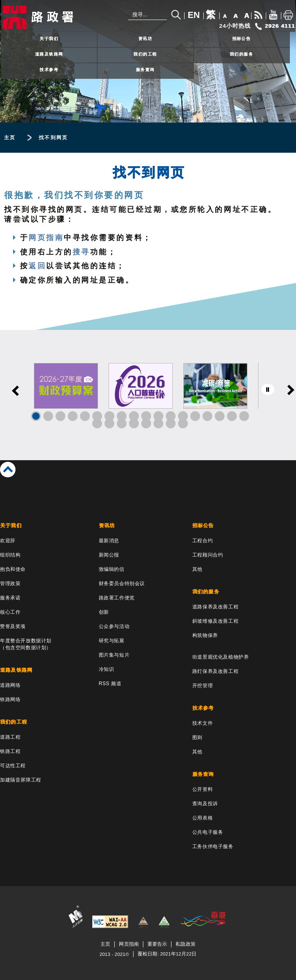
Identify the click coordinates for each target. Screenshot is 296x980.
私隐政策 (185, 944)
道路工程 (10, 737)
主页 (10, 138)
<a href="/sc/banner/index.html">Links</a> (148, 395)
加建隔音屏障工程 (21, 780)
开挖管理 (203, 686)
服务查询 (145, 70)
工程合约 (203, 541)
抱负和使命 (13, 569)
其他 (197, 569)
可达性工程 (13, 766)
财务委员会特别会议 (122, 584)
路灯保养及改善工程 (215, 671)
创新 (104, 612)
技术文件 (203, 723)
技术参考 (49, 70)
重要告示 (157, 944)
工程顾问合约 (208, 555)
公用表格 (203, 818)
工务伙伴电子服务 (213, 846)
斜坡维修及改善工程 (215, 621)
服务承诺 (10, 598)
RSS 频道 (110, 684)
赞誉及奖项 (13, 626)
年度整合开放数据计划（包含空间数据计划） (26, 644)
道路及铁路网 (49, 54)
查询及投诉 (205, 804)
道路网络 (10, 685)
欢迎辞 (8, 541)
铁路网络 (10, 699)
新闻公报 (109, 555)
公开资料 (203, 789)
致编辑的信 (112, 569)
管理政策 (10, 584)
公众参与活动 (114, 626)
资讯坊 (145, 39)
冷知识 (107, 669)
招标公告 (242, 39)
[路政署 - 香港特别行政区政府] (55, 17)
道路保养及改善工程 (215, 607)
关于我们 (49, 39)
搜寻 (81, 252)
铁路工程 (10, 751)
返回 (37, 266)
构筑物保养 (205, 635)
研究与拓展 (112, 641)
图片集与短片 (114, 655)
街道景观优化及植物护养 (221, 657)
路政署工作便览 (117, 598)
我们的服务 (241, 54)
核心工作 (10, 612)
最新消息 (109, 541)
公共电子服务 (208, 832)
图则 (197, 737)
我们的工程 (145, 54)
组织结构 (10, 555)
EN (194, 15)
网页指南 (46, 238)
